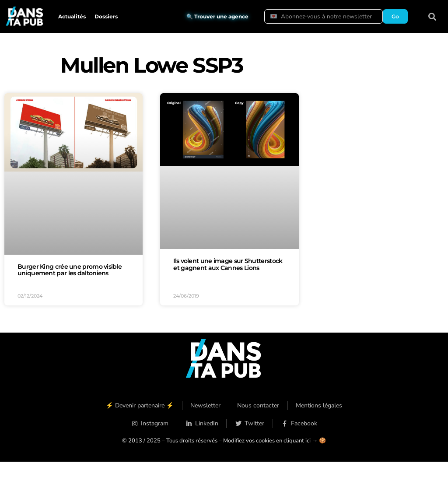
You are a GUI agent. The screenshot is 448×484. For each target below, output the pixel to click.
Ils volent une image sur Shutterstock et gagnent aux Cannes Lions (228, 264)
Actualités (72, 16)
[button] (432, 16)
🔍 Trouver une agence (217, 16)
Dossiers (106, 16)
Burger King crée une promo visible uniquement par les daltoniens (70, 270)
